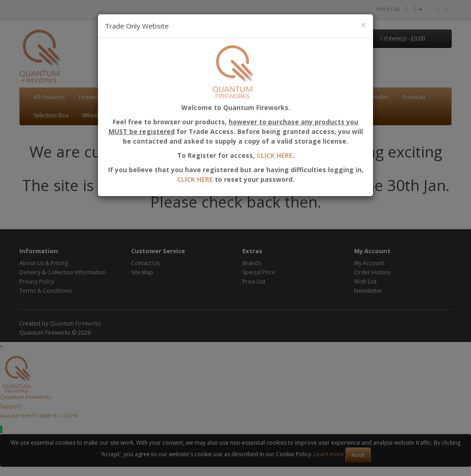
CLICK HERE (195, 179)
